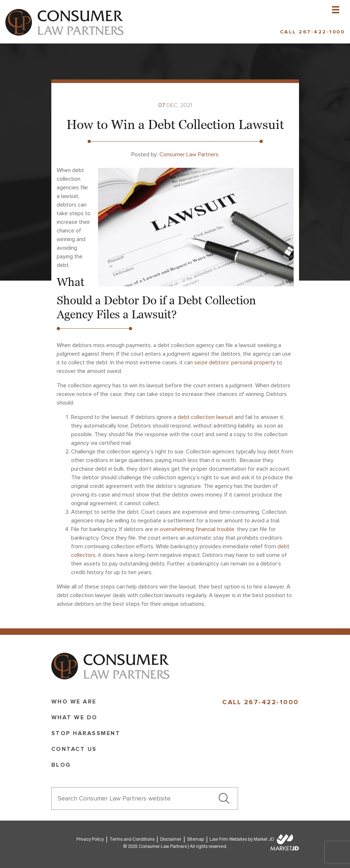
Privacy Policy (90, 839)
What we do (74, 717)
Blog (61, 765)
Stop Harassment (86, 733)
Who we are (74, 702)
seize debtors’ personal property (235, 363)
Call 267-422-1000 (312, 32)
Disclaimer (171, 839)
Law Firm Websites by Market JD (242, 839)
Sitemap (195, 839)
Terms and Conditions (132, 839)
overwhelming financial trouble (197, 529)
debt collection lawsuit (206, 417)
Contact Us (74, 749)
